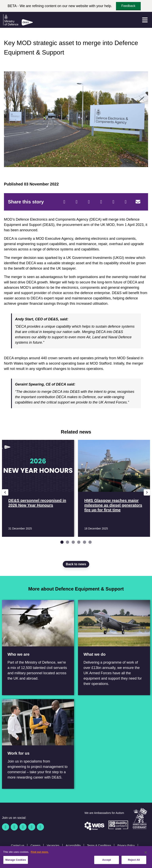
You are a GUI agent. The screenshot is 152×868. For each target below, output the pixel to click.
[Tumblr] (126, 202)
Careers (35, 845)
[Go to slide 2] (67, 542)
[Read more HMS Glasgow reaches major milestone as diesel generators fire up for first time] (114, 488)
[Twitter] (77, 202)
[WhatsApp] (113, 202)
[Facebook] (64, 202)
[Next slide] (147, 492)
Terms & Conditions (99, 845)
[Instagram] (40, 827)
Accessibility (73, 845)
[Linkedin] (23, 827)
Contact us (18, 845)
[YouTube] (32, 827)
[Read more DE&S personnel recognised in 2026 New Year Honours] (38, 488)
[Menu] (145, 20)
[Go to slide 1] (62, 542)
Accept (106, 862)
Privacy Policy (126, 845)
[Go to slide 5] (85, 542)
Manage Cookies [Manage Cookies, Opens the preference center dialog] (16, 862)
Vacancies (53, 845)
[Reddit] (89, 202)
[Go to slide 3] (73, 542)
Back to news (76, 564)
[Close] (146, 854)
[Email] (138, 202)
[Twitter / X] (14, 827)
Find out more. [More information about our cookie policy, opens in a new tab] (40, 854)
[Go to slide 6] (90, 542)
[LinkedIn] (101, 202)
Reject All (134, 862)
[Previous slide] (5, 492)
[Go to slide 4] (79, 542)
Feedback (128, 6)
